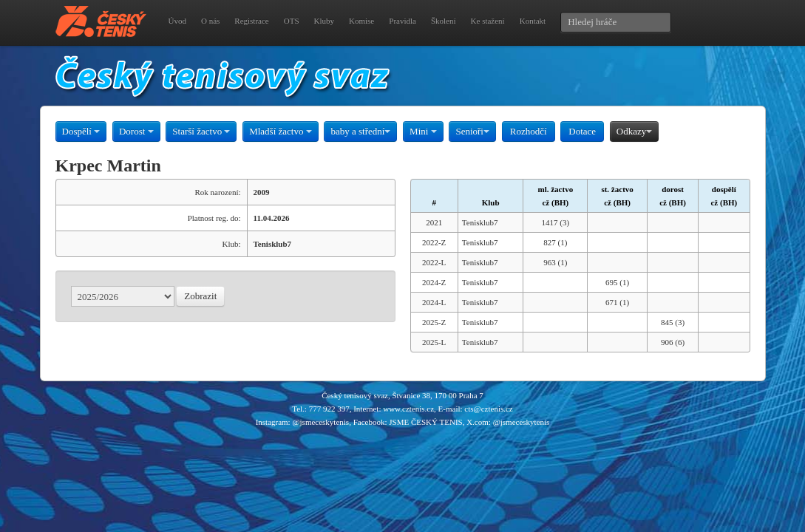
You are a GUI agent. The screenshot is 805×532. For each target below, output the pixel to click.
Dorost (136, 131)
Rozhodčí (529, 131)
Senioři (472, 131)
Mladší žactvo (281, 131)
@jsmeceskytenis (320, 422)
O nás (210, 21)
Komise (361, 21)
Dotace (582, 131)
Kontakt (533, 21)
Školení (444, 21)
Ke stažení (488, 21)
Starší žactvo (201, 131)
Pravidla (402, 21)
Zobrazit (200, 296)
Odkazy (634, 131)
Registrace (251, 21)
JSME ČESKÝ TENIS (425, 422)
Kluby (325, 21)
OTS (292, 21)
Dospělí (81, 131)
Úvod (177, 21)
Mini (423, 131)
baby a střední (360, 131)
